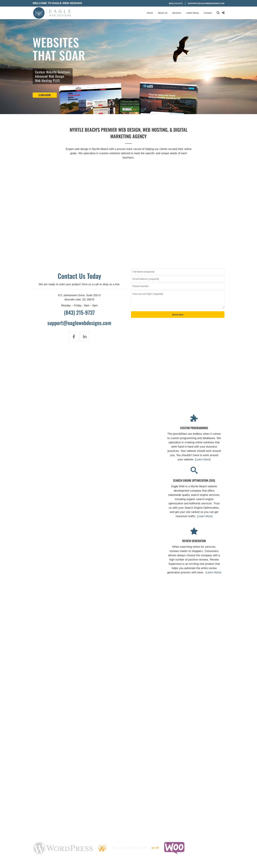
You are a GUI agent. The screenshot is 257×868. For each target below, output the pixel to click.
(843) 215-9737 (176, 3)
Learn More (45, 95)
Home (150, 13)
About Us (163, 13)
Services (177, 13)
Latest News (192, 13)
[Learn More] (203, 459)
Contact (208, 13)
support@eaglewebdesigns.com (206, 3)
